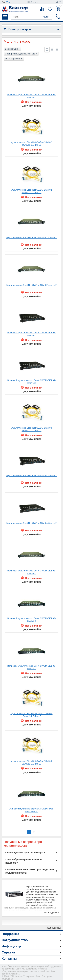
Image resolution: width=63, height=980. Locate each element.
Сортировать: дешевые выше (21, 54)
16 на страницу (14, 59)
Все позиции (12, 49)
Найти (46, 17)
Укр (8, 2)
